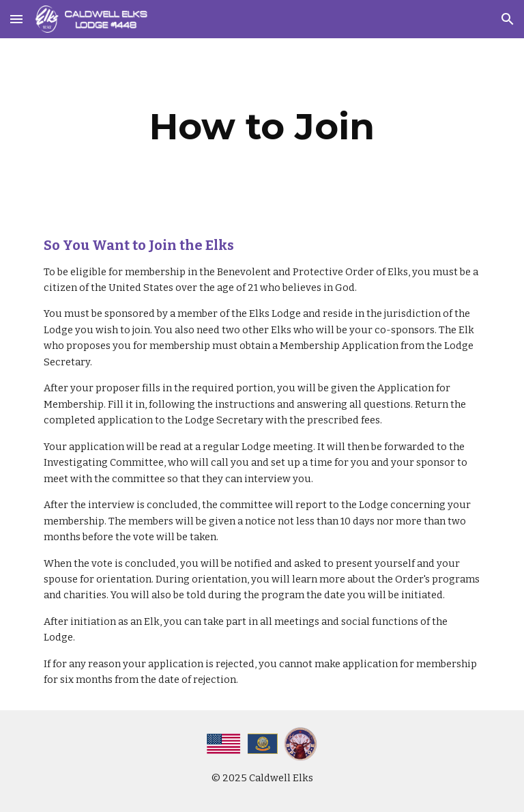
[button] (16, 19)
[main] (262, 127)
